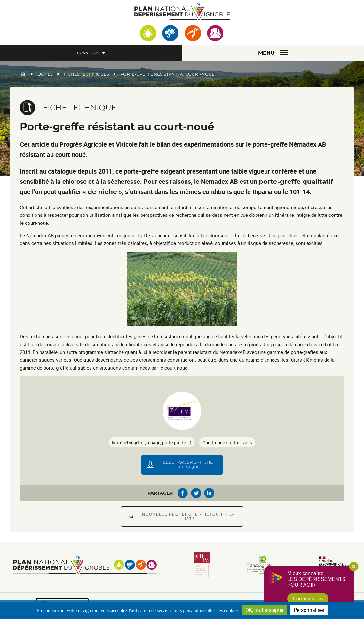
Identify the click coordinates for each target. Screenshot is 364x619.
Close (354, 566)
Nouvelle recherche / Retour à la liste (189, 517)
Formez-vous (308, 599)
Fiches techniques (87, 74)
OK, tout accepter (265, 610)
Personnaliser (309, 610)
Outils (45, 74)
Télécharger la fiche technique (187, 465)
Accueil (23, 74)
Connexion (88, 53)
